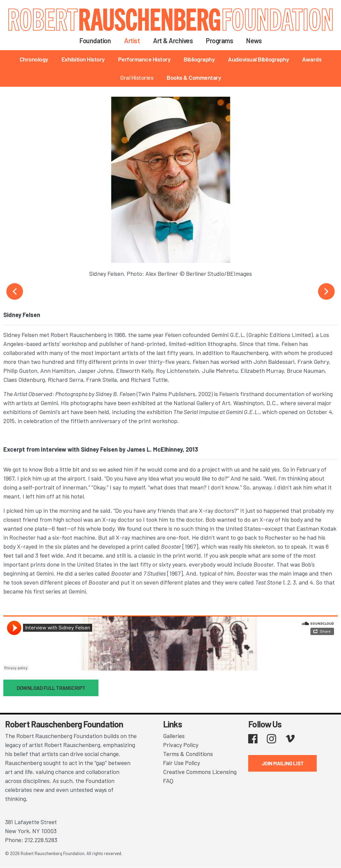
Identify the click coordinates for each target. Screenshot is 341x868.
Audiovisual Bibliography (258, 59)
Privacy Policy (181, 745)
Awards (312, 59)
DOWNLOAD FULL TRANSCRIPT (51, 688)
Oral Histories (137, 77)
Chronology (34, 59)
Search (277, 40)
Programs (219, 41)
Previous (15, 291)
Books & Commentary (194, 77)
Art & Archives (173, 41)
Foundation (95, 41)
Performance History (144, 59)
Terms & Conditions (188, 754)
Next (326, 291)
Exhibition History (83, 59)
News (254, 41)
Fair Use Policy (181, 763)
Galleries (174, 736)
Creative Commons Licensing (200, 772)
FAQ (168, 781)
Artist (132, 41)
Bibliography (199, 59)
